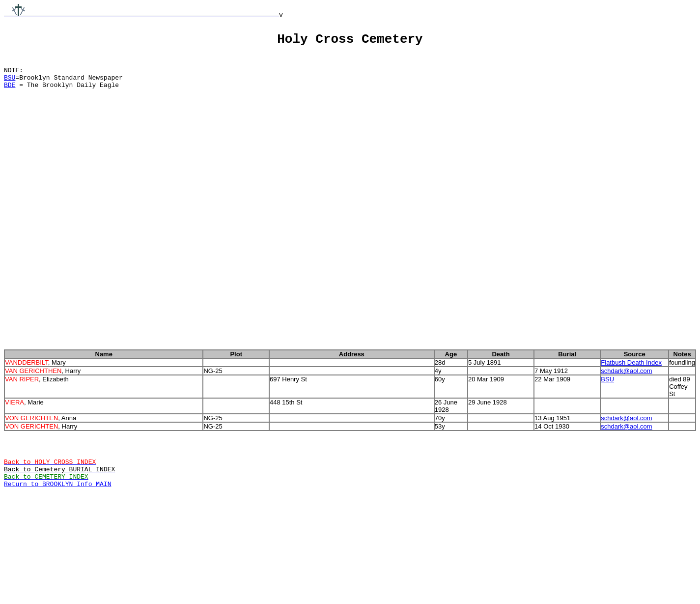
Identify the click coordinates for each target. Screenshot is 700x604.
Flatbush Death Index (631, 398)
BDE (10, 93)
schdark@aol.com (626, 408)
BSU (10, 85)
